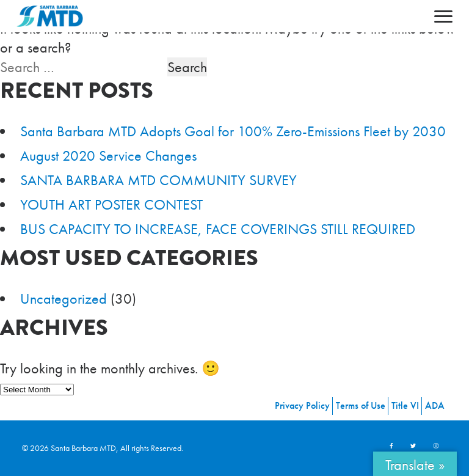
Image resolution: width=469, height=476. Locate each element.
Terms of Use (361, 405)
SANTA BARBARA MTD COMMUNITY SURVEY (158, 180)
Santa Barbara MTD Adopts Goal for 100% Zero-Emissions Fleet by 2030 (233, 131)
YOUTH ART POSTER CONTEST (111, 204)
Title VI (405, 405)
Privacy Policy (302, 405)
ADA (435, 405)
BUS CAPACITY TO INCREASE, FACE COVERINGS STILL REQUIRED (218, 229)
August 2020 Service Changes (108, 156)
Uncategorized (64, 298)
